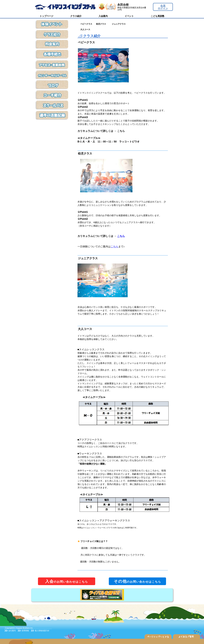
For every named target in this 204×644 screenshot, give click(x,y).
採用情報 (25, 631)
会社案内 (12, 631)
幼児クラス (101, 24)
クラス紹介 (76, 16)
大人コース (85, 29)
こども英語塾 (158, 16)
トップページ (46, 16)
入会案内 (103, 16)
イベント (129, 16)
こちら (114, 247)
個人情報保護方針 (42, 631)
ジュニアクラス (119, 24)
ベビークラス (86, 24)
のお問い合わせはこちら (67, 581)
